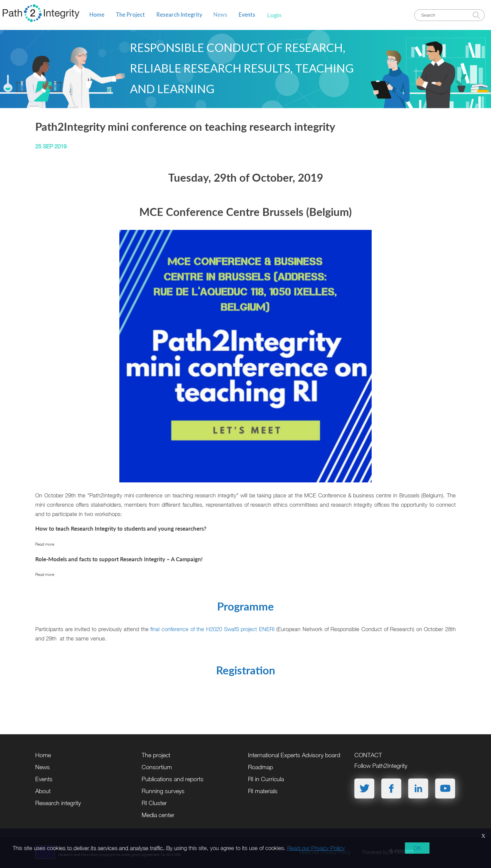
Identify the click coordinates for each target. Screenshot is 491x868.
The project (156, 755)
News (220, 15)
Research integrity (58, 803)
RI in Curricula (266, 779)
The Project (130, 15)
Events (247, 15)
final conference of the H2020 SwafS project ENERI (212, 629)
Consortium (157, 767)
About (43, 791)
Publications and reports (173, 779)
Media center (158, 815)
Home (97, 15)
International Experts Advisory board (294, 755)
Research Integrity (179, 15)
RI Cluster (154, 803)
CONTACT (368, 755)
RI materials (263, 791)
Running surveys (163, 791)
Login (274, 15)
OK (417, 848)
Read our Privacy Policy (316, 848)
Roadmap (260, 767)
